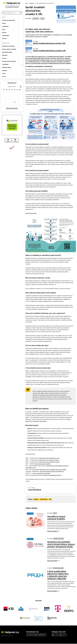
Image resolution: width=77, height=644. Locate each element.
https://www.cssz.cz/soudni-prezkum (49, 460)
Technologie (6, 36)
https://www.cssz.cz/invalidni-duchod (49, 462)
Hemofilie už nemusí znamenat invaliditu (56, 518)
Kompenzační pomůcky (9, 61)
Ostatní (4, 39)
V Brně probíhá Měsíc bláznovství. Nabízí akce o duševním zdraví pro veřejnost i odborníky (58, 575)
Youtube (15, 140)
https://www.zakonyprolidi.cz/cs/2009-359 (52, 472)
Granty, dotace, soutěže (9, 49)
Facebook (8, 140)
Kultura (4, 32)
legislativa (36, 499)
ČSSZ (50, 499)
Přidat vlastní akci (13, 108)
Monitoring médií (7, 52)
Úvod (27, 3)
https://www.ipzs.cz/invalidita (42, 464)
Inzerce (4, 58)
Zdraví (4, 23)
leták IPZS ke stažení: (31, 213)
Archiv (4, 77)
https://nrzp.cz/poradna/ (43, 473)
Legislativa (5, 26)
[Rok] (14, 87)
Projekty (5, 70)
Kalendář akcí (12, 83)
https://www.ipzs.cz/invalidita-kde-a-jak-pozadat (53, 470)
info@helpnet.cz (41, 635)
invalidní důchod (44, 499)
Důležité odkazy (7, 67)
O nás (4, 74)
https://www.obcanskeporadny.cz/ (52, 475)
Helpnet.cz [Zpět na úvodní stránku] (14, 3)
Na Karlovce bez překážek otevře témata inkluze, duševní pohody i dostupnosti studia (61, 544)
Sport (4, 29)
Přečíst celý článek (52, 531)
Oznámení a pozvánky (8, 46)
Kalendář (5, 55)
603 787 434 (31, 635)
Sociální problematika (8, 20)
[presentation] (35, 520)
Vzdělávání (5, 64)
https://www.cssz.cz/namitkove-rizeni (49, 458)
